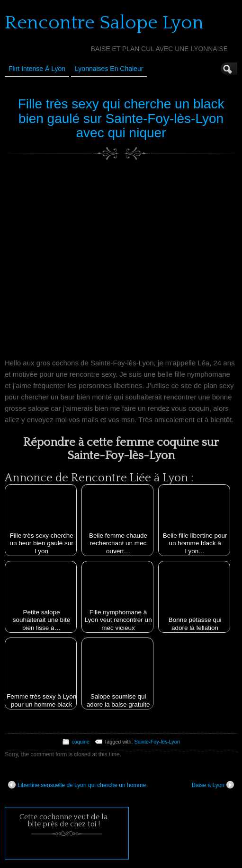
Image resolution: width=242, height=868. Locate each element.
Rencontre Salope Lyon (104, 23)
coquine (81, 742)
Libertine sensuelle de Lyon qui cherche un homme (77, 785)
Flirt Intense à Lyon (37, 69)
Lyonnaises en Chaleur (109, 69)
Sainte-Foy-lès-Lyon (157, 742)
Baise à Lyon (213, 785)
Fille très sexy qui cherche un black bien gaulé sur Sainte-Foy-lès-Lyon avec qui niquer (121, 119)
